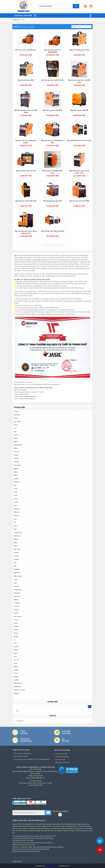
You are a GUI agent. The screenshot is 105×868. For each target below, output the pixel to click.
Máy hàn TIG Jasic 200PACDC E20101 (26, 142)
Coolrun (16, 670)
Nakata (16, 600)
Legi (15, 431)
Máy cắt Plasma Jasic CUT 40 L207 (79, 140)
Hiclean (16, 677)
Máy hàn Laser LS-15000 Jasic (26, 50)
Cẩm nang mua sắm (61, 754)
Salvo (15, 526)
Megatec (16, 693)
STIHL (16, 492)
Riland (16, 448)
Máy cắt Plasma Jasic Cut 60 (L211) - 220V (79, 172)
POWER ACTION (19, 690)
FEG (15, 563)
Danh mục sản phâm (25, 15)
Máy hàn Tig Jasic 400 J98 (79, 110)
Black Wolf (17, 573)
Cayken (16, 613)
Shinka (16, 636)
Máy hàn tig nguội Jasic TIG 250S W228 (26, 111)
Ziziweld (16, 586)
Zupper (16, 667)
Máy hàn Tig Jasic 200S (26, 80)
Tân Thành (17, 421)
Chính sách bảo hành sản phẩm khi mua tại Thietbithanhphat (31, 759)
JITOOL (16, 673)
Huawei (16, 556)
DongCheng (17, 590)
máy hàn (29, 260)
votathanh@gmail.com (38, 778)
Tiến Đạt (16, 462)
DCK (15, 643)
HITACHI (16, 482)
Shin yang (17, 549)
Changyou (17, 593)
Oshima (16, 435)
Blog (20, 861)
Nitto (15, 529)
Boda (15, 653)
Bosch (16, 425)
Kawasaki (17, 569)
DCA (15, 657)
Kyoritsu (16, 479)
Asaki (15, 489)
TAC (15, 428)
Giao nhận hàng (60, 759)
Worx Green (17, 616)
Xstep (15, 580)
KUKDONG (17, 687)
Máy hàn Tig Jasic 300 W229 (52, 110)
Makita (16, 438)
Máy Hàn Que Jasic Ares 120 (26, 171)
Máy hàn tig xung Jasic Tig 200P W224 (79, 81)
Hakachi (16, 610)
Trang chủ (16, 20)
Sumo (15, 505)
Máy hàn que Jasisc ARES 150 (26, 201)
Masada (16, 452)
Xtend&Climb (18, 445)
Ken (15, 485)
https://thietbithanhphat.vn (28, 396)
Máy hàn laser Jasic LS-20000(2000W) (53, 51)
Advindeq (17, 415)
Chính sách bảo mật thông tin (22, 753)
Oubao (16, 620)
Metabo (16, 458)
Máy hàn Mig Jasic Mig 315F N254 (52, 231)
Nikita (15, 542)
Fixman (16, 633)
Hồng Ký (16, 516)
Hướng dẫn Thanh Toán (62, 762)
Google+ (15, 861)
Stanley (16, 455)
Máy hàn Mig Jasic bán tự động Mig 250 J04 (26, 232)
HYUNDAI (17, 603)
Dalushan (17, 596)
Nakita (16, 623)
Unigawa (16, 509)
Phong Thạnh (18, 576)
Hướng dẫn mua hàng (62, 757)
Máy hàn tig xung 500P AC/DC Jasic (52, 172)
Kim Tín (16, 660)
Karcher (16, 680)
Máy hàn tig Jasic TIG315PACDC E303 (52, 142)
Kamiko (16, 646)
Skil (15, 566)
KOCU (16, 546)
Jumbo (16, 502)
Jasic (23, 20)
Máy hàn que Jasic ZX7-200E (79, 201)
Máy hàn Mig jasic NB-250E (52, 201)
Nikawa (16, 539)
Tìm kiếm (76, 6)
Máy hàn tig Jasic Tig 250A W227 (52, 80)
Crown (16, 499)
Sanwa (16, 472)
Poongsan (17, 536)
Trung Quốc (19, 721)
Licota (16, 495)
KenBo (16, 630)
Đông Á (16, 650)
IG (14, 640)
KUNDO (16, 626)
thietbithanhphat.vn (51, 866)
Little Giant (17, 465)
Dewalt (16, 469)
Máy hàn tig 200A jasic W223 (79, 50)
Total (15, 583)
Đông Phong (18, 532)
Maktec (16, 442)
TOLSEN (16, 606)
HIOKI (16, 475)
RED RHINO (18, 683)
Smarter (16, 553)
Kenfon (16, 418)
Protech (16, 411)
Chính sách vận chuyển (21, 756)
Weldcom (17, 512)
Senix (15, 663)
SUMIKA (16, 559)
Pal (15, 522)
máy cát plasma (37, 260)
